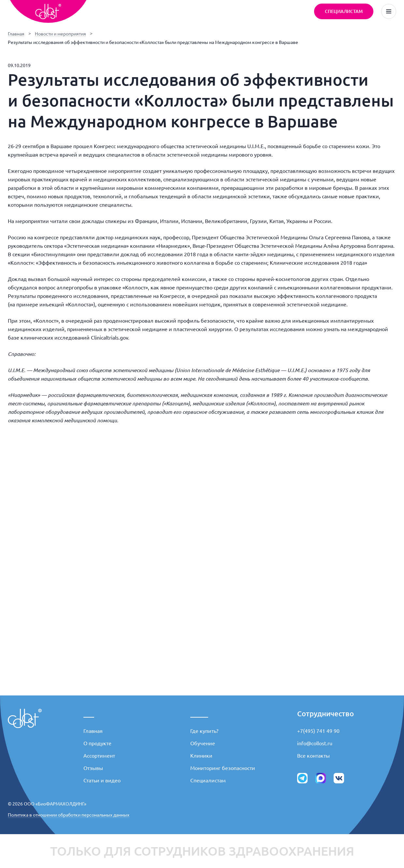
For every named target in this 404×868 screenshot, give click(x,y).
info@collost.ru (315, 743)
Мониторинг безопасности (223, 768)
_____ (199, 714)
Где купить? (204, 731)
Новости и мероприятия (60, 34)
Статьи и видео (102, 780)
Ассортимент (99, 756)
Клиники (201, 756)
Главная (16, 34)
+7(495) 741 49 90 (318, 731)
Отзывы (93, 768)
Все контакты (313, 756)
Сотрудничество (325, 714)
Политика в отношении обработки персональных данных (69, 815)
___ (89, 714)
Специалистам (208, 780)
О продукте (97, 743)
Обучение (203, 743)
